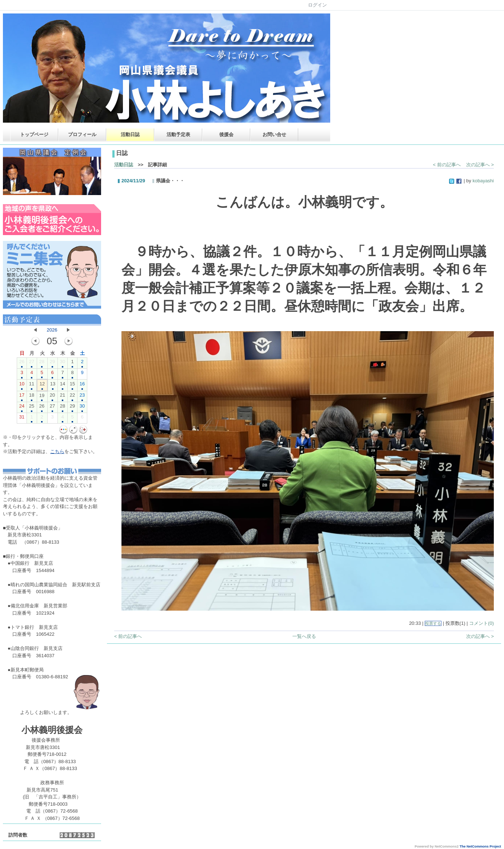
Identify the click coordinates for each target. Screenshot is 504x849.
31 (22, 418)
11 (32, 385)
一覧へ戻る (304, 636)
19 (42, 397)
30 (63, 363)
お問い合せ (274, 134)
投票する (433, 623)
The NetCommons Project (480, 846)
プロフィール (82, 134)
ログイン (317, 5)
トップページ (34, 134)
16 (82, 385)
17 (22, 397)
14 (63, 385)
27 (32, 363)
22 (72, 397)
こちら (57, 451)
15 (72, 385)
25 (32, 408)
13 (53, 385)
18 (32, 397)
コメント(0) (481, 623)
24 (22, 408)
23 (82, 397)
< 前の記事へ (447, 165)
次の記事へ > (480, 165)
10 (22, 385)
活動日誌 (130, 134)
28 (42, 363)
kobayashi (483, 181)
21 (63, 397)
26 (22, 363)
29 (52, 363)
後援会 (226, 134)
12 (42, 385)
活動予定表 (178, 134)
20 (52, 397)
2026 (52, 330)
